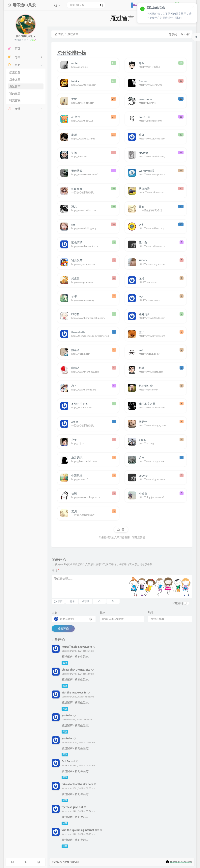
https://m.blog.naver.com (77, 647)
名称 (55, 613)
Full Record (68, 761)
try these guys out (72, 807)
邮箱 (103, 613)
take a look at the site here (77, 784)
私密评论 (178, 603)
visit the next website (74, 692)
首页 (59, 34)
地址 (151, 613)
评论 (55, 570)
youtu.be (67, 715)
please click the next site (76, 670)
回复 (65, 663)
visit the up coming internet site (80, 830)
